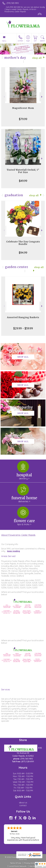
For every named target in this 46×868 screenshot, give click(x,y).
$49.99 (23, 181)
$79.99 (23, 119)
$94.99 (23, 253)
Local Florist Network (18, 866)
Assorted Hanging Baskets (23, 317)
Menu (4, 41)
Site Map (33, 866)
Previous (4, 97)
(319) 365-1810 (13, 3)
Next (42, 97)
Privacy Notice (30, 863)
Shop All (37, 58)
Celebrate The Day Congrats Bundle (23, 243)
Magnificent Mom (23, 108)
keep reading (13, 551)
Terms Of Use (16, 863)
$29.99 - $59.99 (23, 328)
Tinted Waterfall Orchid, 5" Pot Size (23, 171)
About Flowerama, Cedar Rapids (18, 535)
